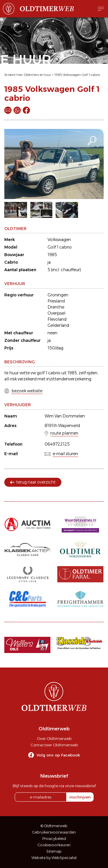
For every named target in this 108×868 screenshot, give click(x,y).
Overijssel (56, 313)
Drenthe (56, 307)
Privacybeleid (54, 839)
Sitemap (54, 851)
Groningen (58, 295)
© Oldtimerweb (54, 826)
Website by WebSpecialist (54, 858)
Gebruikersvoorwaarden (54, 832)
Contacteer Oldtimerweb (54, 745)
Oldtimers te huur (37, 75)
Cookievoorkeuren (54, 845)
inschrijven (80, 797)
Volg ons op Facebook (58, 755)
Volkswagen (59, 240)
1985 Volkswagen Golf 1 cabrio (77, 75)
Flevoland (57, 319)
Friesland (56, 301)
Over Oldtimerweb (54, 738)
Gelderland (58, 325)
